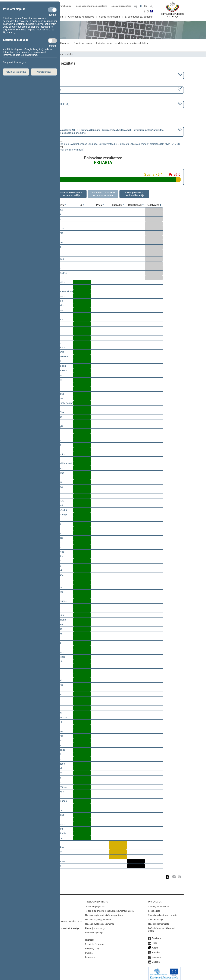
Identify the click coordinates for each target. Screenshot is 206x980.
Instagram (157, 955)
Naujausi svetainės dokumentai (100, 922)
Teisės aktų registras (121, 6)
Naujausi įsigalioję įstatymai (98, 917)
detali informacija (74, 150)
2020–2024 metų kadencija (39, 75)
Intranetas (90, 955)
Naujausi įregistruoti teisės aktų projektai (104, 913)
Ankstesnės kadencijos (81, 17)
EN (146, 6)
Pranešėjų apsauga (94, 931)
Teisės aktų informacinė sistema (91, 6)
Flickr (154, 941)
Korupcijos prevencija (95, 926)
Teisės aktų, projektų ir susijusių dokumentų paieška (109, 909)
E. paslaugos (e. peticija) (139, 17)
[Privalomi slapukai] (52, 10)
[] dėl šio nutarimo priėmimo (94, 131)
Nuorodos (90, 938)
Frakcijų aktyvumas (83, 43)
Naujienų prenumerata (159, 922)
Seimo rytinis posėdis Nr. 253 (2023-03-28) (47, 104)
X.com (155, 946)
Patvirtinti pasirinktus (16, 72)
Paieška (89, 951)
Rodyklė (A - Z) (92, 946)
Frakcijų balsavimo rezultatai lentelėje (135, 194)
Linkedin (156, 960)
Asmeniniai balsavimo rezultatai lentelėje (103, 194)
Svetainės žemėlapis (95, 942)
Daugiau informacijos (14, 62)
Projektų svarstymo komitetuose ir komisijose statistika (122, 43)
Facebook (156, 936)
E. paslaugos (154, 909)
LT (141, 6)
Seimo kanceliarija (109, 17)
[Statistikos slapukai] (52, 41)
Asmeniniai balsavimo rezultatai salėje (72, 194)
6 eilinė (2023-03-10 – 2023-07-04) (42, 90)
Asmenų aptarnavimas (159, 904)
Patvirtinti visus (44, 72)
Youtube (156, 950)
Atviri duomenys (156, 917)
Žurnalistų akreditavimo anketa (163, 913)
